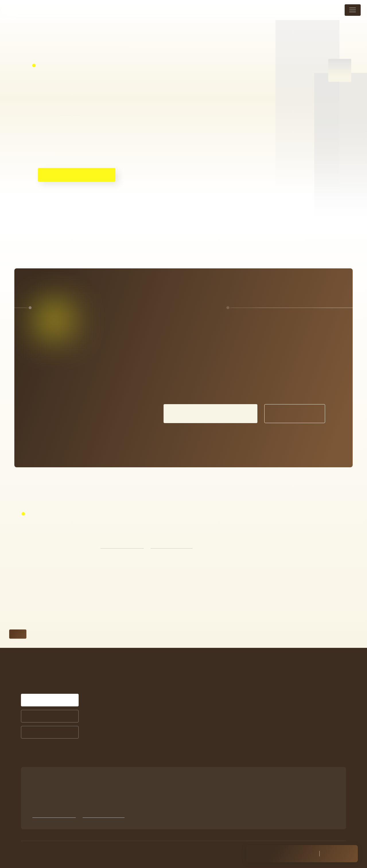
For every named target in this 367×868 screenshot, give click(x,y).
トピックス (278, 681)
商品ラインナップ (216, 728)
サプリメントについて (220, 720)
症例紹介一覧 (212, 690)
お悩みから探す (153, 738)
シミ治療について (217, 667)
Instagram (277, 740)
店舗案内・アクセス (287, 694)
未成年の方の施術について (294, 707)
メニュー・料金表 (285, 667)
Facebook (276, 748)
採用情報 (276, 720)
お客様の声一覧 (214, 698)
